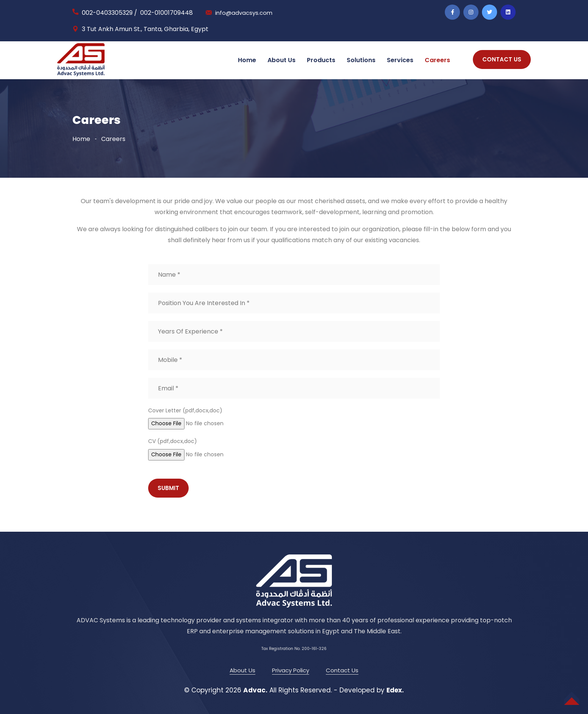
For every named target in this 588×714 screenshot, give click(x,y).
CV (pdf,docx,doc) (173, 441)
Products (321, 60)
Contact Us (342, 670)
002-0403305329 (107, 13)
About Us (281, 60)
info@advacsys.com (245, 13)
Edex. (395, 690)
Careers (437, 60)
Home (247, 60)
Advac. (255, 690)
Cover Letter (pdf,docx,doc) (185, 410)
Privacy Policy (291, 670)
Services (400, 60)
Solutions (361, 60)
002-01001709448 (167, 13)
